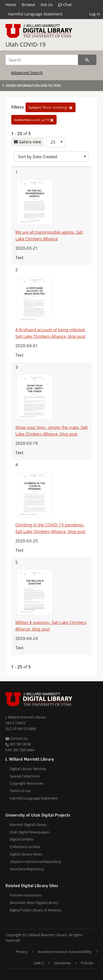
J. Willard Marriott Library (26, 717)
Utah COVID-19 (26, 44)
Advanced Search (27, 73)
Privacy (22, 952)
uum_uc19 (34, 120)
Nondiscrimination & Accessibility (65, 952)
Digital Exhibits (22, 839)
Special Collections (25, 776)
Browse (28, 5)
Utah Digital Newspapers (30, 832)
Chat (65, 5)
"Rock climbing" (51, 107)
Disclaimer (62, 963)
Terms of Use (20, 791)
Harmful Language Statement (35, 14)
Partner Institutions (26, 895)
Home (11, 5)
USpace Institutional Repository (35, 861)
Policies (87, 963)
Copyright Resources (27, 783)
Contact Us (17, 738)
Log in (95, 14)
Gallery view (29, 142)
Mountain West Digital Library (34, 903)
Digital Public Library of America (35, 910)
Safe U (39, 963)
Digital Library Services (28, 769)
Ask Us (47, 5)
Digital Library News (26, 854)
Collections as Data (25, 847)
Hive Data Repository (27, 869)
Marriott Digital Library (28, 825)
